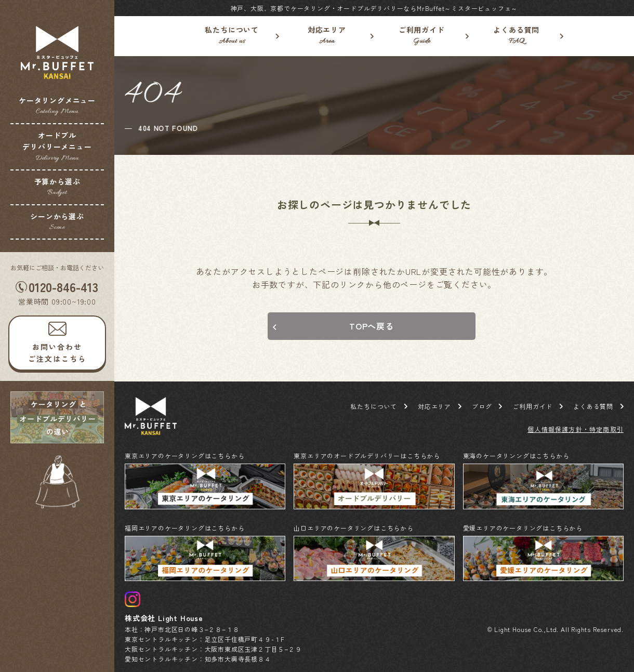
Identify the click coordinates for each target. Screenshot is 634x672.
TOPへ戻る (372, 326)
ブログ (482, 406)
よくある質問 (517, 36)
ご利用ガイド (422, 36)
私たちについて (232, 36)
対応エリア (327, 36)
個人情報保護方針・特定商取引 (576, 429)
